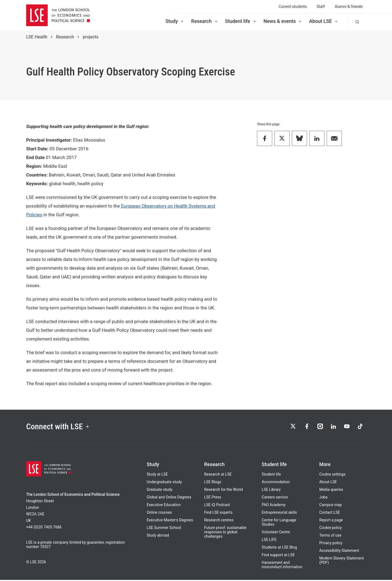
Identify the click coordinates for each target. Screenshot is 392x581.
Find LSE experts (218, 513)
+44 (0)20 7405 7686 (44, 528)
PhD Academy (274, 506)
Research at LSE (218, 475)
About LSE (324, 21)
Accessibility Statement (339, 552)
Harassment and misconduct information (282, 566)
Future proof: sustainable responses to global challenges (225, 533)
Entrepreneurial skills (279, 513)
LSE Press (213, 498)
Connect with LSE (59, 427)
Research (205, 21)
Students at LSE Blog (279, 548)
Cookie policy (331, 529)
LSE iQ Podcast (217, 506)
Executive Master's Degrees (170, 521)
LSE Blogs (213, 483)
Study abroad (158, 536)
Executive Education (164, 506)
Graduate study (160, 491)
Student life (241, 21)
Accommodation (276, 483)
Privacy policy (331, 544)
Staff (321, 7)
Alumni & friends (349, 7)
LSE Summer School (164, 529)
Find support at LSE (278, 556)
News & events (283, 21)
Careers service (275, 498)
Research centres (219, 521)
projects (91, 37)
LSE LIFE (269, 541)
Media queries (331, 491)
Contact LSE (330, 513)
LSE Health (37, 37)
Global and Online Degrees (169, 498)
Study (175, 21)
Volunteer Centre (276, 533)
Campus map (331, 506)
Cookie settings (333, 475)
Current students (293, 7)
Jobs (324, 498)
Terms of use (330, 536)
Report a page (331, 521)
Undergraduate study (164, 483)
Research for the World (223, 491)
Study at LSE (157, 475)
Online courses (159, 513)
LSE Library (271, 491)
